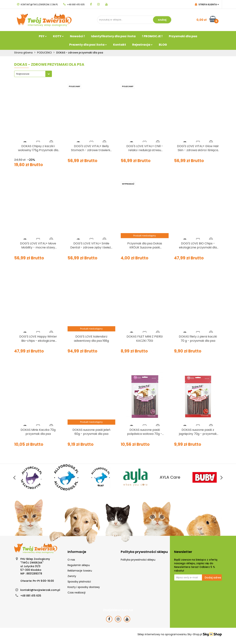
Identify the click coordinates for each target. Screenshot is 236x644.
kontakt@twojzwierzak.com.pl (37, 4)
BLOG (163, 45)
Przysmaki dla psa (183, 36)
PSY (43, 36)
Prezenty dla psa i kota (88, 45)
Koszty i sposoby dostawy (84, 587)
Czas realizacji (76, 593)
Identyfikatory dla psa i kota (113, 36)
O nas (71, 560)
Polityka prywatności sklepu (138, 560)
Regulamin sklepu (79, 565)
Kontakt (120, 45)
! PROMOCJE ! (152, 36)
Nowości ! (77, 36)
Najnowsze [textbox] (23, 74)
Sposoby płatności (79, 582)
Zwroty (72, 576)
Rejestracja (142, 45)
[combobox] (33, 74)
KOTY (58, 36)
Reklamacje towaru (80, 571)
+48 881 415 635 (74, 4)
